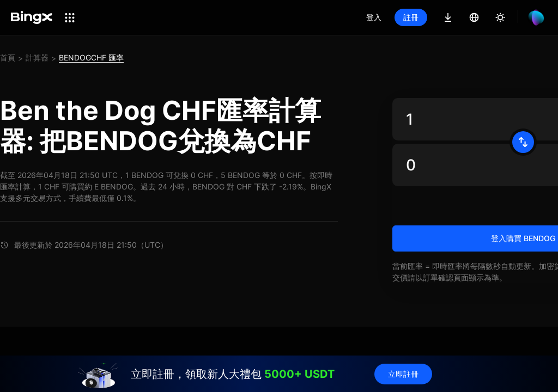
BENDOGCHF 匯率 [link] (91, 57)
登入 (374, 17)
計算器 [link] (37, 57)
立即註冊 (403, 374)
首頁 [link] (8, 57)
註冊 (411, 17)
